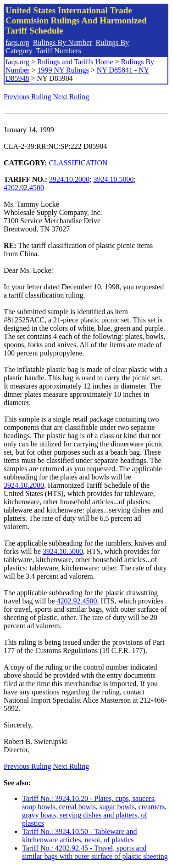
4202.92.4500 (24, 188)
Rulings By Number (63, 42)
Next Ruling (71, 97)
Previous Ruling (28, 97)
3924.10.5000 (114, 179)
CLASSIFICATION (78, 163)
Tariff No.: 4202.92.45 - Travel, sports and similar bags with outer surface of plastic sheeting (95, 852)
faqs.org (17, 42)
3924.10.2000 (69, 179)
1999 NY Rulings (63, 70)
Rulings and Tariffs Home (75, 62)
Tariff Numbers (58, 51)
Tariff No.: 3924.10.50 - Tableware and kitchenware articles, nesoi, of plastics (79, 836)
